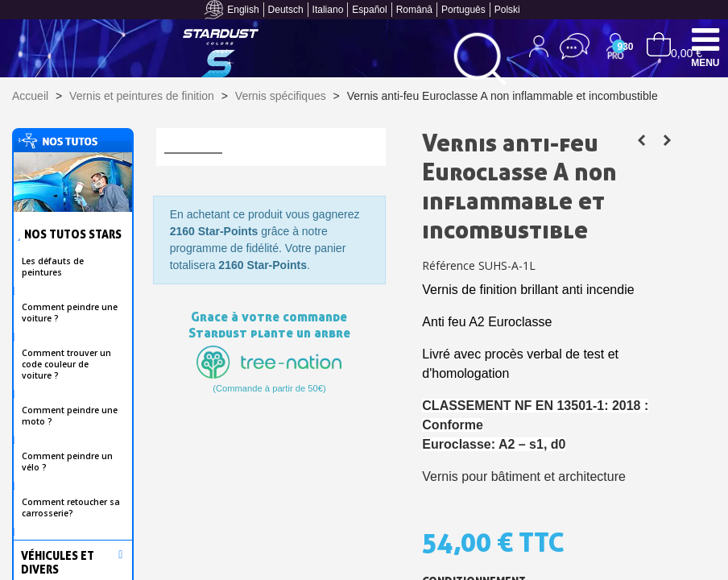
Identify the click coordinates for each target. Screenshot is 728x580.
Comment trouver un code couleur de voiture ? (66, 364)
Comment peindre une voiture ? (70, 313)
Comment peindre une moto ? (70, 416)
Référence (449, 265)
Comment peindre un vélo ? (67, 462)
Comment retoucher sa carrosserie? (71, 507)
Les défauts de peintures (53, 267)
